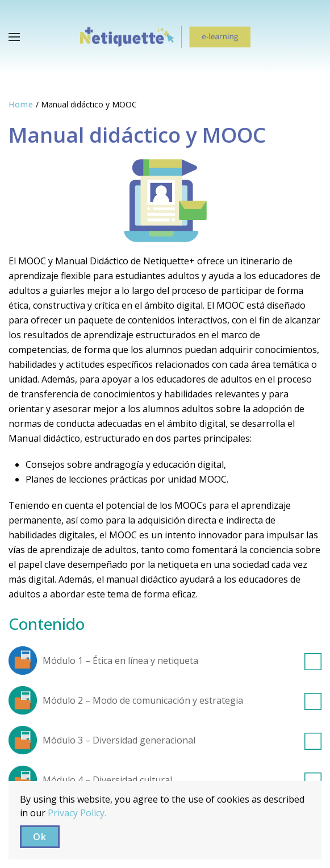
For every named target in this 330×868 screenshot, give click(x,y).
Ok (40, 837)
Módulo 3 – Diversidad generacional (182, 740)
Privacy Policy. (77, 813)
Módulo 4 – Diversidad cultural (182, 780)
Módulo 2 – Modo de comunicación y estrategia (182, 700)
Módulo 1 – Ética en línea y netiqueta (182, 661)
